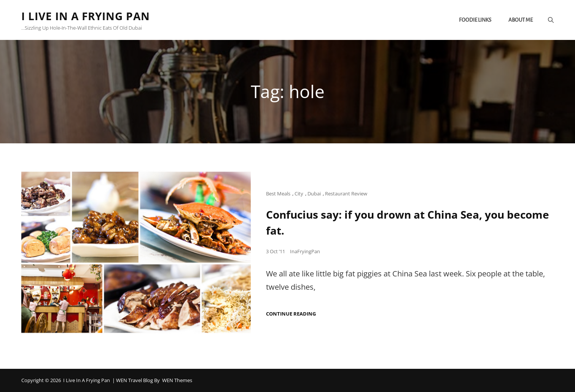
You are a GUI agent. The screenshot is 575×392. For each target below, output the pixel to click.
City (299, 194)
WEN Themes (177, 380)
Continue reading (291, 314)
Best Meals (278, 194)
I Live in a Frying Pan (86, 16)
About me (521, 20)
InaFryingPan (305, 251)
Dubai (314, 194)
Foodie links (475, 20)
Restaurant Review (346, 194)
